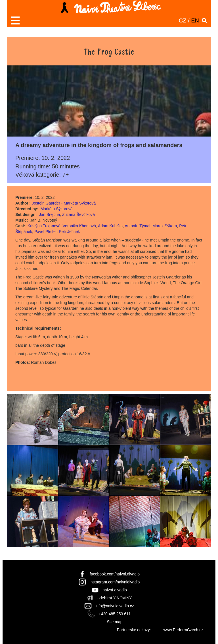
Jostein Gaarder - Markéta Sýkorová (64, 203)
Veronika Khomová (79, 226)
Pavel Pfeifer (46, 232)
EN (195, 20)
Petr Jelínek (69, 232)
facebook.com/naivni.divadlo (115, 574)
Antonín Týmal (137, 226)
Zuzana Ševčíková (78, 214)
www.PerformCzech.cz (183, 630)
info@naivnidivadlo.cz (115, 606)
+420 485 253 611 (115, 614)
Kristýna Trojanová (44, 226)
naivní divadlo (115, 590)
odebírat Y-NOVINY (115, 598)
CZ (183, 20)
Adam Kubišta (110, 226)
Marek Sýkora (165, 226)
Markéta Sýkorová (57, 209)
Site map (115, 622)
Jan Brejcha (49, 214)
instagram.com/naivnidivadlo (115, 582)
